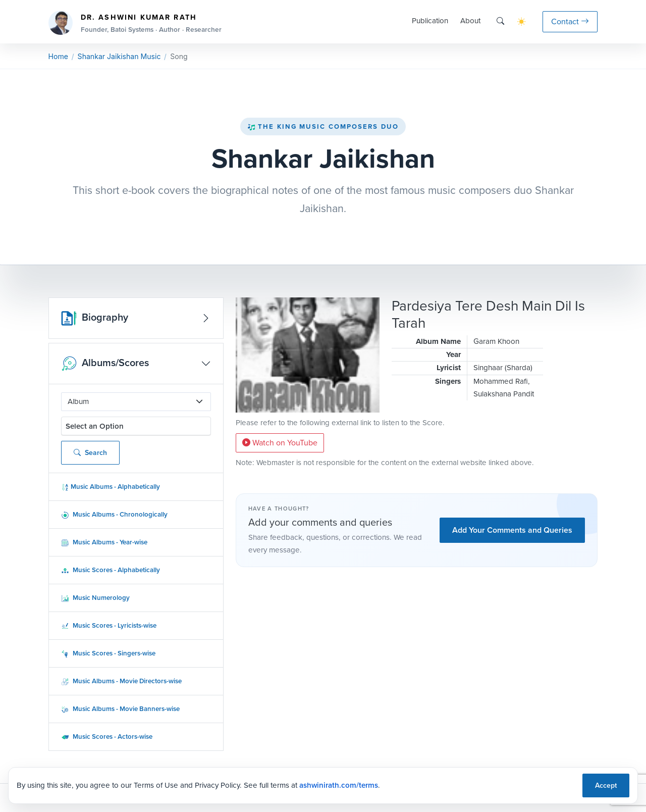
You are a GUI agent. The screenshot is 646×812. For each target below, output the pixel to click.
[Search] (500, 21)
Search (90, 453)
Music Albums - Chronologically (114, 514)
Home (58, 56)
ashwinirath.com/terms (339, 785)
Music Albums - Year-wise (104, 542)
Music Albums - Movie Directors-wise (121, 681)
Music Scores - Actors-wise (107, 737)
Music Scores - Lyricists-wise (109, 625)
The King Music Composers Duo (323, 126)
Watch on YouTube (280, 443)
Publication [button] (430, 21)
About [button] (470, 21)
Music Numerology (95, 598)
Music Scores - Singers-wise (108, 653)
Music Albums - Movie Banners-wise (120, 709)
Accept (606, 785)
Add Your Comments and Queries (512, 530)
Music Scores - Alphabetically (111, 570)
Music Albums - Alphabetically (111, 487)
